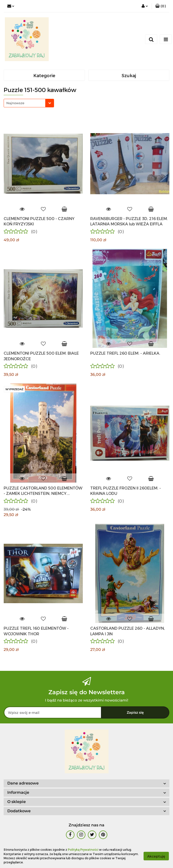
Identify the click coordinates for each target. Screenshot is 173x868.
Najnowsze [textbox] (15, 103)
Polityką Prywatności (83, 850)
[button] (160, 6)
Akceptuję (156, 856)
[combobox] (29, 103)
